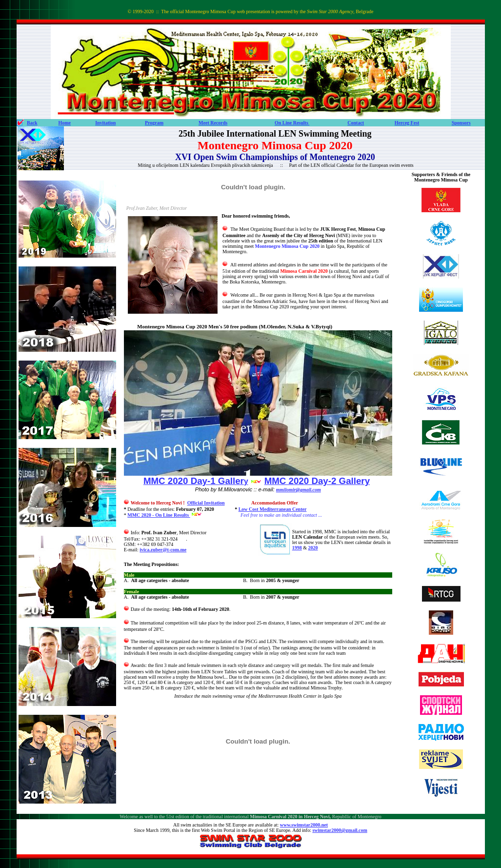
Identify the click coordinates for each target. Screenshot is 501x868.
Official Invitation (206, 503)
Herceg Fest (407, 123)
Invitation (105, 123)
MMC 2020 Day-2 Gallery (317, 481)
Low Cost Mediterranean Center (273, 509)
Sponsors (461, 123)
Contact (356, 123)
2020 (313, 548)
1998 (297, 548)
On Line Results (292, 123)
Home (64, 123)
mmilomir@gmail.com (299, 490)
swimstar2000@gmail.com (340, 830)
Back (32, 123)
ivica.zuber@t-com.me (163, 550)
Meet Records (213, 123)
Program (154, 123)
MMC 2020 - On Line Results (159, 515)
